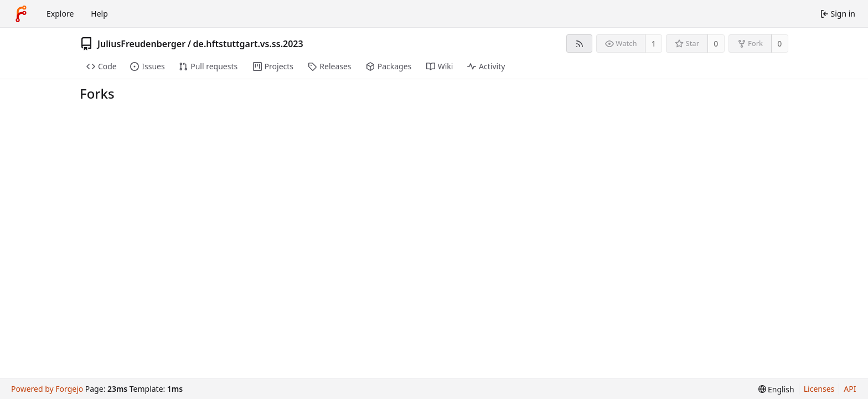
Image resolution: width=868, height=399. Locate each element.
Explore (60, 14)
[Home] (21, 14)
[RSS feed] (579, 44)
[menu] (776, 389)
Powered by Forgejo (47, 389)
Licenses (819, 389)
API (850, 389)
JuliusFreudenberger (141, 44)
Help (99, 14)
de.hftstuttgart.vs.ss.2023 (248, 44)
